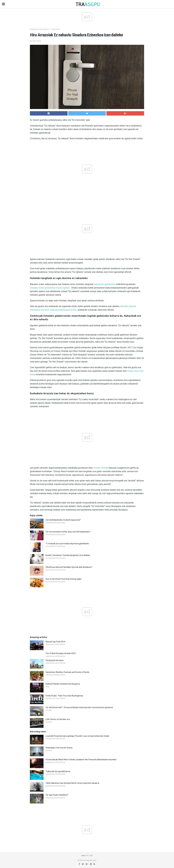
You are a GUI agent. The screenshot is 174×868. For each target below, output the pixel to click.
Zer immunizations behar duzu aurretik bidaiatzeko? (68, 532)
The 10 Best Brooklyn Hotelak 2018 (60, 653)
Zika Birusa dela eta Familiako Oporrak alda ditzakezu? (69, 567)
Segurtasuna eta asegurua (39, 29)
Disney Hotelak (101, 468)
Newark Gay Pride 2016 (55, 642)
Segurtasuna (56, 29)
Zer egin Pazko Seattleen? (57, 795)
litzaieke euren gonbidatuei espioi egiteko (50, 288)
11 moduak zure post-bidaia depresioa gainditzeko (67, 544)
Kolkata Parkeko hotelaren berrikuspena (63, 684)
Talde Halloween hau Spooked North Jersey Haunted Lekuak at (72, 783)
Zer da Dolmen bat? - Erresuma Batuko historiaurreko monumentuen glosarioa (79, 707)
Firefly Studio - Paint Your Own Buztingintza (64, 696)
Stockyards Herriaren (55, 660)
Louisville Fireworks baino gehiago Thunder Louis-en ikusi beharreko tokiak (77, 736)
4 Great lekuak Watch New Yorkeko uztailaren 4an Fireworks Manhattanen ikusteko (81, 760)
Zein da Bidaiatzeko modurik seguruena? (63, 520)
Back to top (87, 856)
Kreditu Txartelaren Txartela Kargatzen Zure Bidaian (68, 555)
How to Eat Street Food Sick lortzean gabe (64, 579)
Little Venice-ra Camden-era (58, 719)
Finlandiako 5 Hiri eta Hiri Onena (59, 748)
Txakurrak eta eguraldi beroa (58, 771)
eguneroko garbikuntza (105, 284)
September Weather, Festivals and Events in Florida (67, 672)
